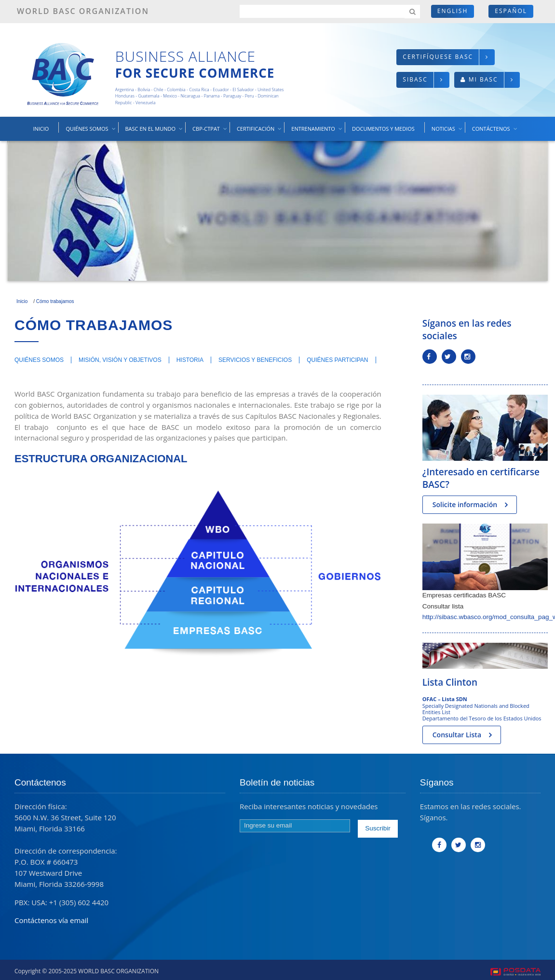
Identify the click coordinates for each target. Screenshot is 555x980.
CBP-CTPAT (210, 132)
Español (511, 11)
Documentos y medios (383, 129)
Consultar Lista (457, 735)
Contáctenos (495, 132)
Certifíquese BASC (438, 57)
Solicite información (465, 504)
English (453, 11)
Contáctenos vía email (51, 920)
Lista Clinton (450, 682)
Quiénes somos (91, 132)
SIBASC (415, 79)
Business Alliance (185, 56)
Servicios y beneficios (255, 360)
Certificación (260, 132)
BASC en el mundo (155, 132)
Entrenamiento (317, 132)
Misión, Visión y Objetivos (120, 360)
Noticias (447, 132)
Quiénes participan (337, 360)
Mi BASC (483, 79)
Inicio (41, 129)
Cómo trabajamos (55, 301)
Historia (190, 360)
